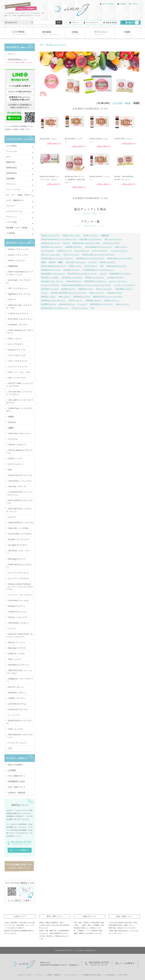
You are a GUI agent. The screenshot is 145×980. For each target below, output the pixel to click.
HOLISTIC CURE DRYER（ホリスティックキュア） (69, 293)
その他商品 (11, 233)
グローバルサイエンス (100, 251)
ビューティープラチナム (50, 285)
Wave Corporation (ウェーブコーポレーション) (59, 239)
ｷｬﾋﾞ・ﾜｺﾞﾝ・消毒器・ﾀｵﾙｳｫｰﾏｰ (19, 195)
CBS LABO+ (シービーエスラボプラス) (90, 258)
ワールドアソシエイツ (80, 308)
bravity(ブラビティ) (68, 289)
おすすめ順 (117, 103)
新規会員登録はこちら (18, 59)
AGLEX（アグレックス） (72, 235)
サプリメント (11, 184)
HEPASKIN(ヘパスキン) (124, 289)
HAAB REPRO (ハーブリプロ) (120, 274)
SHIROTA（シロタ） (49, 296)
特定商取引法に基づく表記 (92, 975)
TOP (41, 45)
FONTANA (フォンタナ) (50, 289)
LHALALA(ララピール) (67, 304)
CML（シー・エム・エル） (51, 254)
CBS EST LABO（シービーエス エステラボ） (99, 254)
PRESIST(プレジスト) (86, 289)
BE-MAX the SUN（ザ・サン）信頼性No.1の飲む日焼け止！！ (75, 179)
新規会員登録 (111, 23)
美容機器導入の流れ (17, 781)
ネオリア (103, 274)
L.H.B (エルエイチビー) (112, 243)
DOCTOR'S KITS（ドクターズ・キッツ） (82, 274)
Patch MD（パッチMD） (50, 277)
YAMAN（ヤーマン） (112, 300)
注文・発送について (17, 787)
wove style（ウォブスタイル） (91, 239)
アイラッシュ (11, 217)
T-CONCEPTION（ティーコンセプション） (99, 270)
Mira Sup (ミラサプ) (115, 293)
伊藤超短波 (105, 235)
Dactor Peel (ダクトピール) (116, 266)
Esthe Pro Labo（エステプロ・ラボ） (86, 243)
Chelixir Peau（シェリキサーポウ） (120, 258)
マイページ (39, 975)
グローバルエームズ (82, 251)
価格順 (128, 103)
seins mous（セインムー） (76, 262)
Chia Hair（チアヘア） (72, 270)
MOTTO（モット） (76, 300)
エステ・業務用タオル (15, 200)
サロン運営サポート (17, 776)
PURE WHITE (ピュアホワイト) (95, 281)
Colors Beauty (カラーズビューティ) (99, 247)
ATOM (125, 975)
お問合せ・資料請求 (17, 793)
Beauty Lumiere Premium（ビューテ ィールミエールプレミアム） (86, 285)
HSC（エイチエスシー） (114, 239)
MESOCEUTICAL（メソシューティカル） (108, 296)
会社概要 (122, 4)
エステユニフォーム (14, 211)
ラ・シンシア (82, 304)
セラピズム (93, 262)
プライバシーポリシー (71, 975)
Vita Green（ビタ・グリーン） (53, 281)
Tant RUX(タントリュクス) (51, 270)
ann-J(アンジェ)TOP (25, 975)
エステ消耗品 (11, 146)
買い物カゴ (132, 23)
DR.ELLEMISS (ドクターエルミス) (53, 274)
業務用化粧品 (11, 168)
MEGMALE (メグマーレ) (82, 296)
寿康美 (44, 262)
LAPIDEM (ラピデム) (48, 304)
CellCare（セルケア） (108, 262)
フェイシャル (11, 151)
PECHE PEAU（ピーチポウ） (72, 277)
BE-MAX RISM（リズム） (49, 139)
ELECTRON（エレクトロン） (52, 247)
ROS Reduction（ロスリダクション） (55, 308)
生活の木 (52, 262)
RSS (120, 975)
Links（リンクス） (123, 304)
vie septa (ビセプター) (115, 277)
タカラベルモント (91, 266)
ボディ (9, 157)
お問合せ (133, 4)
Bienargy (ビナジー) (74, 281)
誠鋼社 (61, 262)
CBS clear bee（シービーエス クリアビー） (57, 258)
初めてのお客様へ (107, 4)
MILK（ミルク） (65, 296)
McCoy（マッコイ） (97, 293)
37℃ (92, 308)
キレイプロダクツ (48, 251)
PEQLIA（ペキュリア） (104, 289)
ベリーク (44, 293)
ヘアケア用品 (11, 222)
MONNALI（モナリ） (94, 300)
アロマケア (11, 206)
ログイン (76, 23)
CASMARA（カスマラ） (74, 247)
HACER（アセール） (91, 235)
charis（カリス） (121, 247)
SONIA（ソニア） (75, 266)
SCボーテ (66, 243)
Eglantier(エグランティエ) (51, 243)
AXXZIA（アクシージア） (50, 235)
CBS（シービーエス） (72, 254)
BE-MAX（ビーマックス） (56, 45)
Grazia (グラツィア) (64, 251)
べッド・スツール (13, 189)
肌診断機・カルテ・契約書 (17, 228)
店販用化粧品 (11, 173)
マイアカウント (93, 23)
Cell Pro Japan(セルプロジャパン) (54, 266)
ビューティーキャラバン (118, 281)
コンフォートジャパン (119, 251)
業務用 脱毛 (11, 162)
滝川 (102, 266)
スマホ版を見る (110, 975)
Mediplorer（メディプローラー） (54, 300)
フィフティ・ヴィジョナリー (124, 285)
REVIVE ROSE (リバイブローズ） (101, 304)
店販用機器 (11, 178)
